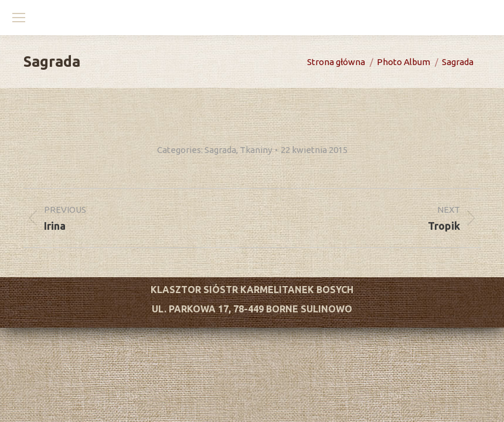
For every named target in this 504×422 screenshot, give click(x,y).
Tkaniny (256, 150)
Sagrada (220, 150)
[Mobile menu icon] (19, 18)
